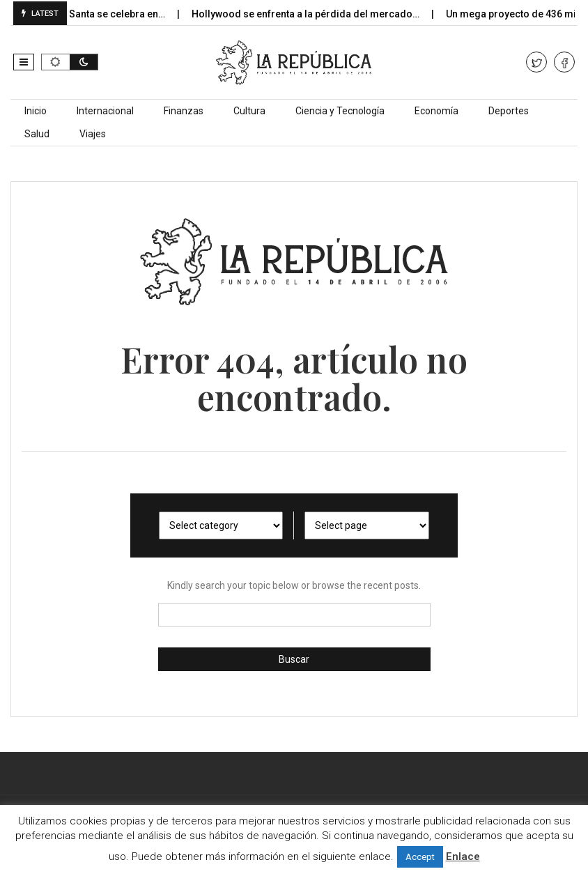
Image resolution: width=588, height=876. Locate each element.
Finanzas (184, 111)
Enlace (463, 856)
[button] (24, 62)
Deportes (509, 111)
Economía (436, 111)
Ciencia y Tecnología (340, 111)
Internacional (105, 111)
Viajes (93, 134)
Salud (37, 134)
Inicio (36, 111)
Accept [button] (420, 857)
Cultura (249, 111)
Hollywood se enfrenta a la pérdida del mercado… (316, 14)
